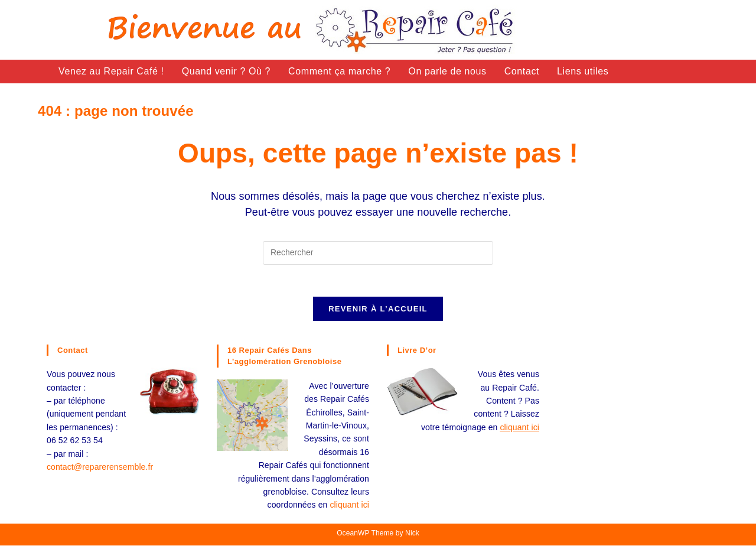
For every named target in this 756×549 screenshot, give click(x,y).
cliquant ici (349, 508)
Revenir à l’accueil (378, 312)
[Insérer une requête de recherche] (378, 253)
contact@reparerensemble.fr (100, 470)
